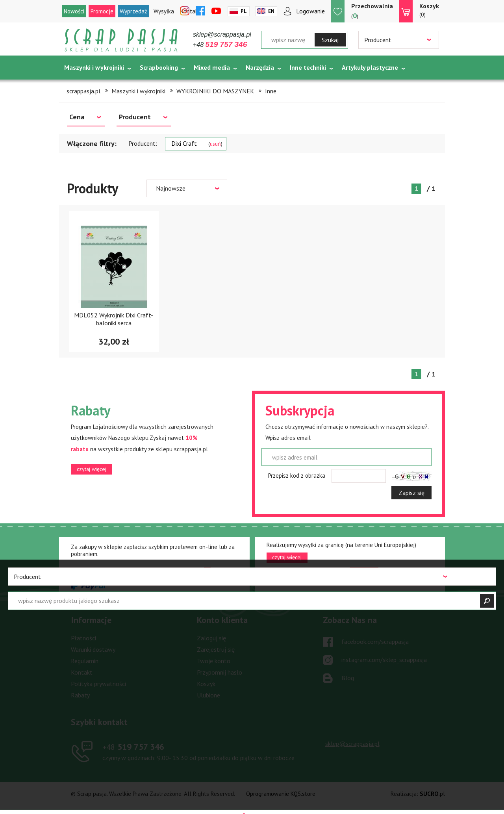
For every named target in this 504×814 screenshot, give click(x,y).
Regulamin (85, 661)
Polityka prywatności (98, 684)
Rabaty (80, 695)
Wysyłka (164, 11)
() (372, 11)
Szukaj (330, 40)
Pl (244, 11)
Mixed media (212, 67)
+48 (220, 45)
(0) (429, 10)
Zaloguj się (211, 638)
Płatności (83, 638)
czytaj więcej (92, 469)
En (271, 11)
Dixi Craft (197, 143)
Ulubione (208, 695)
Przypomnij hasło (220, 672)
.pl (432, 794)
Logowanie (310, 11)
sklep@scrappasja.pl (222, 34)
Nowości (74, 11)
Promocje (102, 11)
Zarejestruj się (216, 649)
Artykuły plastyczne (370, 67)
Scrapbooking (159, 67)
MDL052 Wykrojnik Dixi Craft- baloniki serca (114, 319)
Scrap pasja (121, 40)
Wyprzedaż (133, 11)
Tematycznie (83, 87)
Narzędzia (260, 67)
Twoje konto (214, 661)
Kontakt (82, 672)
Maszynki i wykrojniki (94, 67)
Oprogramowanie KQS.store (281, 794)
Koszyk (206, 684)
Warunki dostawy (93, 649)
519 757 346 (133, 747)
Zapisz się (411, 493)
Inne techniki (308, 67)
